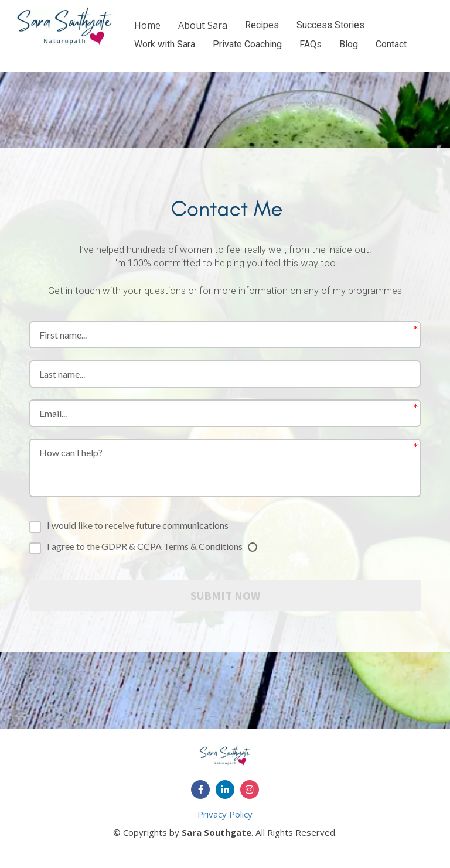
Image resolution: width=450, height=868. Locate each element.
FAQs (311, 44)
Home (147, 25)
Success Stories (330, 25)
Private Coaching (247, 44)
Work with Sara (165, 44)
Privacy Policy (225, 814)
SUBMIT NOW (225, 595)
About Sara (203, 25)
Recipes (262, 25)
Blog (349, 44)
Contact (391, 44)
